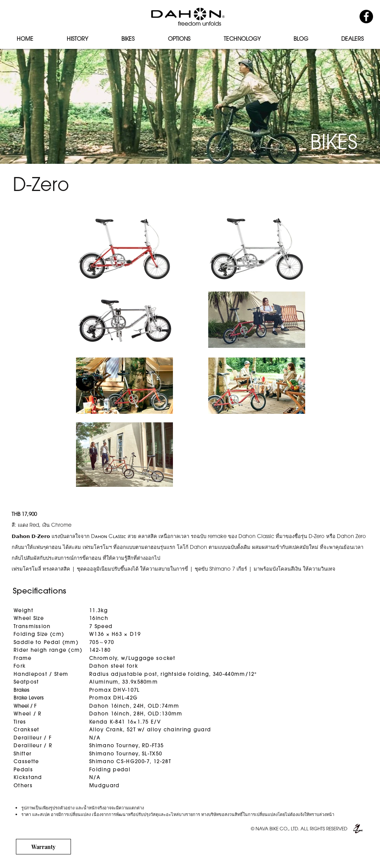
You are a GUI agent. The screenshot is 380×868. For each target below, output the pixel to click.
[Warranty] (43, 847)
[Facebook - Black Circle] (366, 16)
